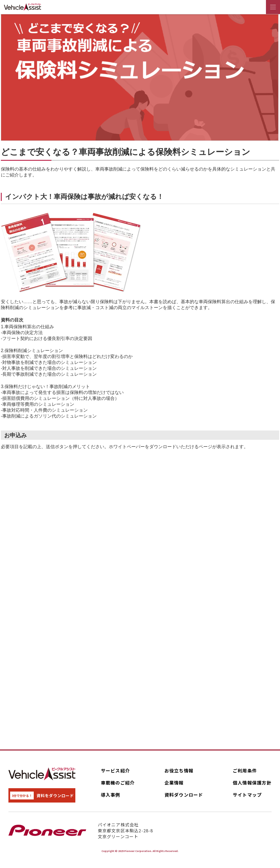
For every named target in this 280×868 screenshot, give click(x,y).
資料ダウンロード (184, 795)
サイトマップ (247, 795)
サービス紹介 (116, 770)
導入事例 (111, 795)
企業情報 (174, 783)
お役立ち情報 (179, 770)
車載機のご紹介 (118, 783)
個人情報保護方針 (252, 783)
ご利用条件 (245, 770)
